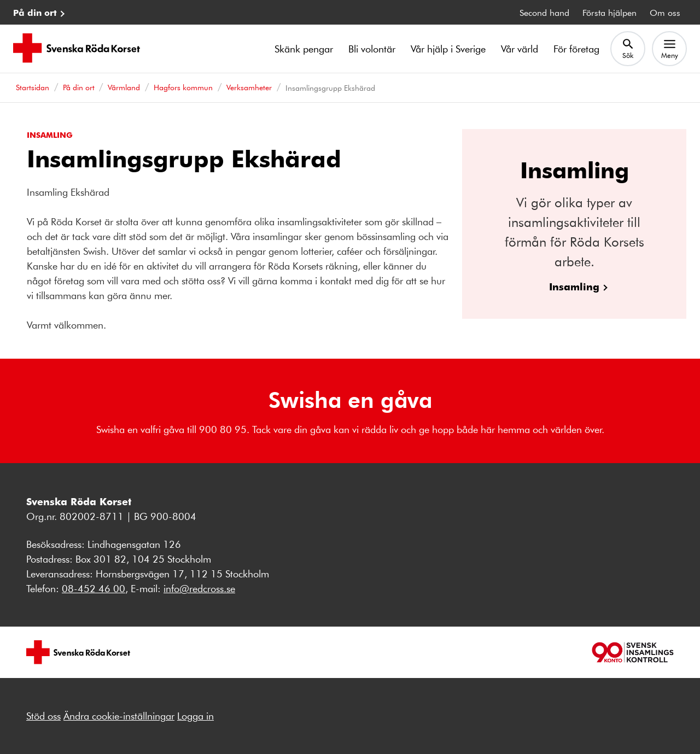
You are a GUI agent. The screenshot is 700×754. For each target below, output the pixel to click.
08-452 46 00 (94, 588)
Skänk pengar (304, 49)
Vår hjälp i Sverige (448, 49)
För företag (576, 49)
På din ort (35, 12)
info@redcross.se (199, 588)
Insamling (574, 286)
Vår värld (520, 49)
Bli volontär (372, 49)
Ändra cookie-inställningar (119, 716)
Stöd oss (43, 716)
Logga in (196, 716)
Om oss (665, 12)
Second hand (544, 12)
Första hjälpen (609, 12)
